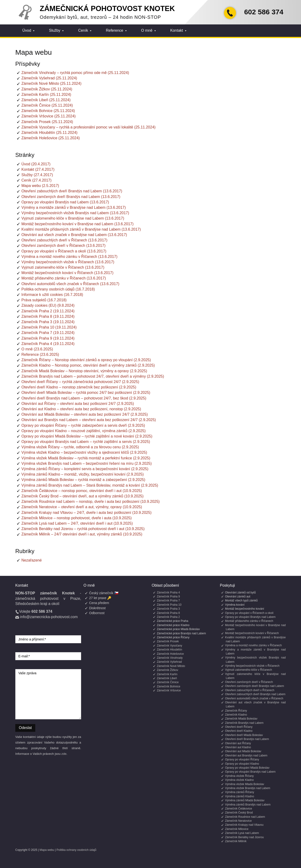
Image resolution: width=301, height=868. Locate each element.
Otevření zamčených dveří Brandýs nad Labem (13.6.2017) (71, 197)
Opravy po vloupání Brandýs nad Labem (250, 617)
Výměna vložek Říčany (239, 776)
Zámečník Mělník (236, 841)
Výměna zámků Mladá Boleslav (245, 800)
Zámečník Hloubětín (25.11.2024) (49, 133)
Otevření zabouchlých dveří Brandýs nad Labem (255, 694)
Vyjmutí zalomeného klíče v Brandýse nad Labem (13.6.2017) (73, 218)
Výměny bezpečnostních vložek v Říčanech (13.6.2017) (68, 262)
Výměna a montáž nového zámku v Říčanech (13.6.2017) (69, 257)
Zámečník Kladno (236, 715)
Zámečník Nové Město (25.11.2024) (51, 83)
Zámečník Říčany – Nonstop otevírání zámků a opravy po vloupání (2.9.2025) (86, 360)
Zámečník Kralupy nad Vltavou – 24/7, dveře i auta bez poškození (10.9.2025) (86, 513)
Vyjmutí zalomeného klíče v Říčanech (249, 670)
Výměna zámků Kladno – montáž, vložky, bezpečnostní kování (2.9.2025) (83, 474)
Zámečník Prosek (168, 641)
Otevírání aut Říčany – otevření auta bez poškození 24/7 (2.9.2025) (78, 404)
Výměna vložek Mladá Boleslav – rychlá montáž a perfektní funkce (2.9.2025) (86, 458)
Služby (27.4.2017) (37, 175)
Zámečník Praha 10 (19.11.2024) (49, 327)
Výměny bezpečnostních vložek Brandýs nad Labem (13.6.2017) (75, 213)
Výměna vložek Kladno (239, 780)
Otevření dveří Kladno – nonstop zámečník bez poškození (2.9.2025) (79, 387)
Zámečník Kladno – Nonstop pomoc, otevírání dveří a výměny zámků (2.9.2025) (88, 365)
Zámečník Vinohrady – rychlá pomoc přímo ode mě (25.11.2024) (75, 73)
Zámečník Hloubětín (169, 650)
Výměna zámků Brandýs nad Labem (248, 805)
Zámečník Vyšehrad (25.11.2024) (49, 78)
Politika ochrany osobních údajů (76, 850)
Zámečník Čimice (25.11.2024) (47, 105)
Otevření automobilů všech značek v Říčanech (254, 698)
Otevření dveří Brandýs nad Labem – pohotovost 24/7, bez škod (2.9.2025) (84, 398)
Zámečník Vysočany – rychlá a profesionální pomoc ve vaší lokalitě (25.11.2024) (88, 127)
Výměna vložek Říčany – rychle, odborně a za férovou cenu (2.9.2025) (80, 447)
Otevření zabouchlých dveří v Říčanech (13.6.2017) (64, 240)
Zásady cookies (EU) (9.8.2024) (48, 305)
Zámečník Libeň (167, 678)
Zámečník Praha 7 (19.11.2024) (48, 333)
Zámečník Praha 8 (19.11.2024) (48, 316)
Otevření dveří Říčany (239, 727)
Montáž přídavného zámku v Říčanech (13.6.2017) (64, 278)
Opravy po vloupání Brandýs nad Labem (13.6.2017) (65, 202)
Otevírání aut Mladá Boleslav (243, 751)
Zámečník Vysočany (170, 646)
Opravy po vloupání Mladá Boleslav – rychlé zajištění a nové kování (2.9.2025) (87, 436)
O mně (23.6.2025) (37, 349)
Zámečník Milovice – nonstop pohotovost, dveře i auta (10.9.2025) (77, 518)
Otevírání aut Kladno (238, 747)
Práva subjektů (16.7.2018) (44, 300)
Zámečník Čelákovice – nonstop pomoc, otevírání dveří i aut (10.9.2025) (82, 491)
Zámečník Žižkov (168, 670)
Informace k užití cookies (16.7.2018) (52, 295)
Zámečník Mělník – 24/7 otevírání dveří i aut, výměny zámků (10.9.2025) (82, 534)
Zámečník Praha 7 (168, 601)
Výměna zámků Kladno (240, 796)
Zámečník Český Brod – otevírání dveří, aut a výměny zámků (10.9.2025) (82, 496)
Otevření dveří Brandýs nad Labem (247, 739)
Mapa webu (47, 850)
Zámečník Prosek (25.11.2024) (47, 122)
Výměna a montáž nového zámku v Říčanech (253, 645)
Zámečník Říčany (236, 711)
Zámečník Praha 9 (168, 597)
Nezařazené (32, 560)
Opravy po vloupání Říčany (242, 759)
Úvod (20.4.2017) (36, 164)
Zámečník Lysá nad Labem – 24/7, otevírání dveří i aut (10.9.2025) (77, 523)
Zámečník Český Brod (239, 813)
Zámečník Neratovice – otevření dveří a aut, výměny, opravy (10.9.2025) (82, 507)
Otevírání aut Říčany (238, 743)
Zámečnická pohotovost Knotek (107, 9)
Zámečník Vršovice (169, 690)
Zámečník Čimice (168, 682)
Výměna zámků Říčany (240, 792)
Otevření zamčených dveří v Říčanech (249, 682)
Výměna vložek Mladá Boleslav (245, 784)
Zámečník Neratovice (238, 821)
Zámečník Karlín (167, 674)
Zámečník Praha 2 (168, 617)
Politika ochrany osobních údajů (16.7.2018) (58, 289)
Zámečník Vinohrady (170, 658)
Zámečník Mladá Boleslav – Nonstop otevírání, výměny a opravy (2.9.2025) (84, 371)
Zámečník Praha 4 (168, 593)
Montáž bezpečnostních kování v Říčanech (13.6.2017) (67, 273)
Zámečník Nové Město (171, 666)
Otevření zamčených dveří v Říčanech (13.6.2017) (63, 246)
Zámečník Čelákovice (239, 809)
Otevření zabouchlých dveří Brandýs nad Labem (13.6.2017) (72, 191)
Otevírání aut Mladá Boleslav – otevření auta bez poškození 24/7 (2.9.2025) (85, 414)
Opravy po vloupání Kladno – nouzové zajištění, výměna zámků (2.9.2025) (83, 431)
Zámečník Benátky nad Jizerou (244, 837)
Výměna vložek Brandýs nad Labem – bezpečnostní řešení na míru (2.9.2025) (87, 463)
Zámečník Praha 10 (169, 605)
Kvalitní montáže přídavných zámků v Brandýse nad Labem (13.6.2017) (81, 229)
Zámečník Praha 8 (168, 613)
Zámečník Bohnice (168, 686)
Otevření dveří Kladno (239, 731)
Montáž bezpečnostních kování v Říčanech (252, 633)
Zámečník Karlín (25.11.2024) (46, 95)
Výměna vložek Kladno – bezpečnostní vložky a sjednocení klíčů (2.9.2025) (84, 452)
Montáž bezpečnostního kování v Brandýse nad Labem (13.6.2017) (77, 224)
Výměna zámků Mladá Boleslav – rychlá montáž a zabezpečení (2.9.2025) (83, 480)
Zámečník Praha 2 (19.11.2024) (48, 311)
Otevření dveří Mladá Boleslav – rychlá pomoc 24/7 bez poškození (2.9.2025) (86, 393)
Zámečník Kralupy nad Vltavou (244, 825)
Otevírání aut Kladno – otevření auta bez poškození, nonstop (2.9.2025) (81, 409)
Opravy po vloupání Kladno (242, 764)
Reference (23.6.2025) (40, 355)
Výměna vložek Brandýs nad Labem (248, 788)
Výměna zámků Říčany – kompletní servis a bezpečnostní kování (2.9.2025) (85, 469)
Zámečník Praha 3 (168, 609)
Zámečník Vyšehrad (169, 662)
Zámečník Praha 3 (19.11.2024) (48, 322)
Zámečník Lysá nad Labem (242, 833)
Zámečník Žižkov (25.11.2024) (47, 89)
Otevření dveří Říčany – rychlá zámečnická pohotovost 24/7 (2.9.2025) (80, 382)
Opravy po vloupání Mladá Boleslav (247, 768)
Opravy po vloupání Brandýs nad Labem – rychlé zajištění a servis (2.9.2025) (86, 442)
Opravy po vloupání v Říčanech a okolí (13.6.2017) (64, 251)
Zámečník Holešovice (170, 654)
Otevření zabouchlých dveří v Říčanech (250, 690)
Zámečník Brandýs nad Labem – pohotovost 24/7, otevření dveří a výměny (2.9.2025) (93, 376)
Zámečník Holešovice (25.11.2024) (51, 138)
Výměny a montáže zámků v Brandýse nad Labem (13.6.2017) (74, 207)
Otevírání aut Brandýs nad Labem (246, 756)
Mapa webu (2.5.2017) (40, 186)
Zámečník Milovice (237, 829)
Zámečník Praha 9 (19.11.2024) (48, 338)
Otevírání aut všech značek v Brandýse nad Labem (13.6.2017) (74, 235)
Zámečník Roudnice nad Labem (245, 817)
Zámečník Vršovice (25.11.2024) (49, 116)
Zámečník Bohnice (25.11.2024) (48, 111)
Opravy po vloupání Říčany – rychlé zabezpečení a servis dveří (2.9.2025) (83, 425)
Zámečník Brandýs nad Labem (244, 723)
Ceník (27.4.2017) (36, 180)
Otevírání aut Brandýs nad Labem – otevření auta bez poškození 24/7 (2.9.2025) (89, 420)
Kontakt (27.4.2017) (38, 169)
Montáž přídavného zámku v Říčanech (249, 621)
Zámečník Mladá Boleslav (241, 719)
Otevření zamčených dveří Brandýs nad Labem (255, 686)
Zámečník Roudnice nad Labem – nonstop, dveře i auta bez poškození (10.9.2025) (91, 502)
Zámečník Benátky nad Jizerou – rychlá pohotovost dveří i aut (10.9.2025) (83, 529)
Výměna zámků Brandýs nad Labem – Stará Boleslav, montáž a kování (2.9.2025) (90, 485)
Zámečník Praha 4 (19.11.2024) (48, 344)
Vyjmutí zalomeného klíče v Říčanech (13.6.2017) (63, 267)
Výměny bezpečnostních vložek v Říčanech (252, 666)
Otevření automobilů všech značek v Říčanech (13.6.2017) (70, 284)
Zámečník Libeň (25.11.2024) (46, 100)
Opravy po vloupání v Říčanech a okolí (249, 613)
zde (64, 754)
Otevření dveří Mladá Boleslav (244, 735)
